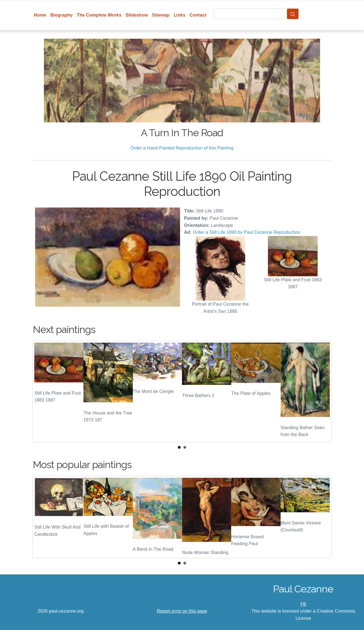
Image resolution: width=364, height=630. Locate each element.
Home (40, 15)
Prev (41, 392)
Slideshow (137, 15)
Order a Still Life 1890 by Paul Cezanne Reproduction (246, 232)
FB (303, 604)
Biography (61, 15)
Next (323, 392)
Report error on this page (182, 611)
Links (180, 15)
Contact (198, 15)
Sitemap (161, 15)
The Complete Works (99, 15)
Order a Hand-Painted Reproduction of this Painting (182, 148)
